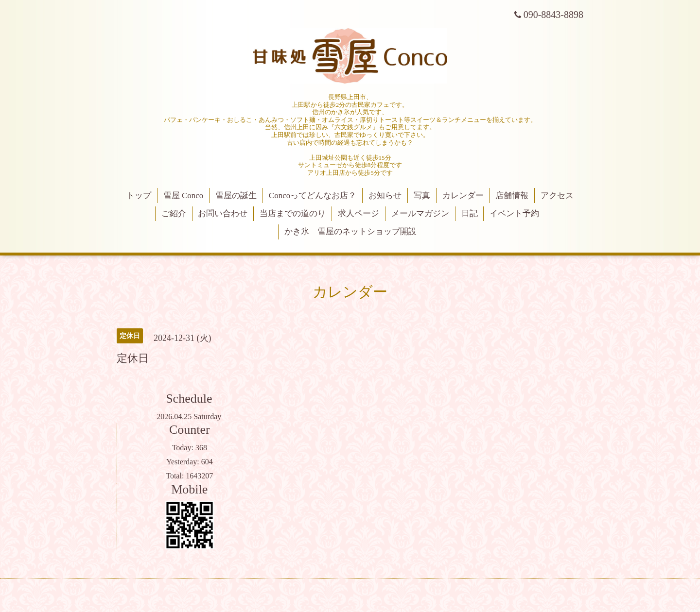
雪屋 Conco (184, 195)
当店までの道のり (293, 213)
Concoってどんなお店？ (313, 195)
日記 (470, 213)
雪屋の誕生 (236, 195)
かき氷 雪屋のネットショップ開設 (350, 231)
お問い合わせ (223, 213)
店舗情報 (512, 195)
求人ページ (359, 213)
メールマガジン (420, 213)
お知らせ (385, 195)
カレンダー (463, 195)
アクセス (557, 195)
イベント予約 (514, 213)
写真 (422, 195)
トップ (139, 195)
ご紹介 (174, 213)
